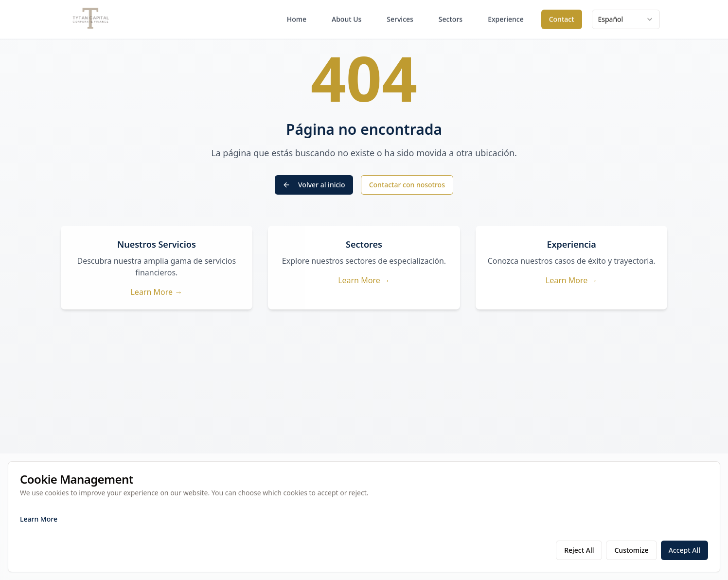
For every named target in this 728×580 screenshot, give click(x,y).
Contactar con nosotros (407, 185)
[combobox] (626, 17)
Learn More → (156, 292)
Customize (631, 550)
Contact (562, 17)
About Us (346, 17)
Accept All (684, 550)
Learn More (39, 519)
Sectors (451, 17)
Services (400, 17)
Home (297, 17)
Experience (506, 17)
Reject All (579, 550)
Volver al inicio (314, 185)
